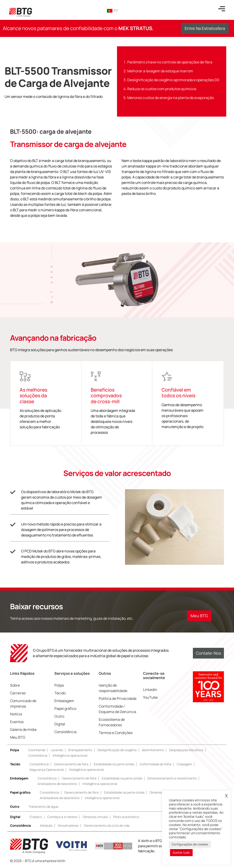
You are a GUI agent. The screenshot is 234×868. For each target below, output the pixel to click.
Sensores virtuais (95, 817)
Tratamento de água (43, 807)
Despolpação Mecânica (186, 750)
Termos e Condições (116, 733)
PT (113, 11)
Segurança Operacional (47, 770)
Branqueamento (80, 750)
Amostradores (68, 825)
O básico (36, 817)
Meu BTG (18, 737)
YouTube (150, 697)
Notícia (16, 714)
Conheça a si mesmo (62, 817)
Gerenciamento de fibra (71, 764)
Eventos (17, 722)
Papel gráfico (65, 709)
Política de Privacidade (118, 698)
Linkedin (150, 690)
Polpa (59, 685)
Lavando (57, 750)
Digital (60, 724)
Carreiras (18, 693)
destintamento (153, 750)
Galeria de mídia (23, 729)
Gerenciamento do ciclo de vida (107, 825)
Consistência (65, 732)
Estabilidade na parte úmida (114, 764)
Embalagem (64, 701)
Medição (46, 825)
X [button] (226, 796)
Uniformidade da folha (155, 764)
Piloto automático (126, 817)
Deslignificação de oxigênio (117, 750)
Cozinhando (37, 750)
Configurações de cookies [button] (190, 844)
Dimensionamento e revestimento (172, 778)
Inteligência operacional (70, 755)
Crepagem (184, 764)
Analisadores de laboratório (57, 784)
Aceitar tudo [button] (181, 852)
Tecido (60, 693)
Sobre (15, 685)
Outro (59, 716)
